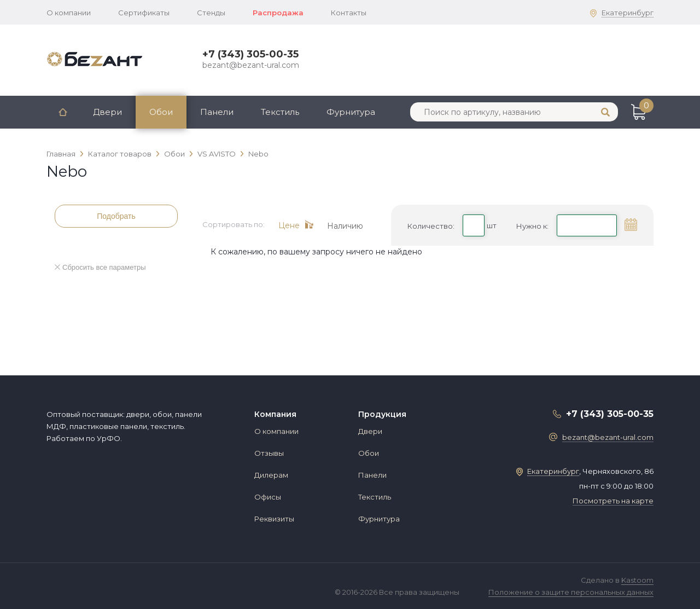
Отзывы (269, 453)
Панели (217, 112)
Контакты (349, 13)
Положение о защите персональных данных (571, 592)
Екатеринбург (628, 13)
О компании (69, 13)
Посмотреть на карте (613, 501)
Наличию (345, 225)
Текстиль (280, 112)
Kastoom (637, 580)
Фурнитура (351, 112)
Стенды (211, 13)
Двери (107, 112)
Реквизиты (274, 519)
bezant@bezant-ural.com (251, 65)
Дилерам (271, 475)
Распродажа (278, 13)
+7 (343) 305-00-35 (250, 54)
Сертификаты (144, 13)
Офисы (268, 497)
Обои (161, 112)
